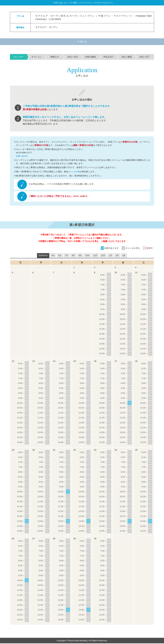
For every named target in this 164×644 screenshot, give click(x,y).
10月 (87, 256)
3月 (124, 256)
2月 (117, 256)
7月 (67, 256)
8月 (73, 256)
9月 (80, 256)
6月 (60, 256)
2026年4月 (43, 256)
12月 (103, 256)
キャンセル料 (74, 172)
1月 (110, 256)
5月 (53, 256)
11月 (95, 256)
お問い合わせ (22, 156)
